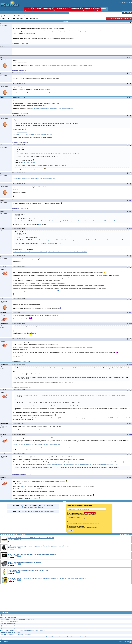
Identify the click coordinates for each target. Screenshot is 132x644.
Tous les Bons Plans (126, 534)
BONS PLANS (76, 9)
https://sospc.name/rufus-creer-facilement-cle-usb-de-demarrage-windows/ (32, 135)
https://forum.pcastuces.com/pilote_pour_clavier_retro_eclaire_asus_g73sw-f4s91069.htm (36, 444)
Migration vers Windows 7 (9, 624)
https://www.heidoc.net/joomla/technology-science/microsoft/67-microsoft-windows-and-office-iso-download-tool (63, 65)
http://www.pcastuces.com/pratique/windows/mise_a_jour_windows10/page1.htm (52, 108)
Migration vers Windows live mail (11, 622)
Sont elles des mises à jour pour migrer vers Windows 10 (17, 628)
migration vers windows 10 (9, 615)
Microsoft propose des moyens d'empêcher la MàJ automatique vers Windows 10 (24, 630)
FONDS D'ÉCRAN (88, 9)
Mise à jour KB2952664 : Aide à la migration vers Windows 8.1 (19, 619)
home (40, 224)
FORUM (105, 9)
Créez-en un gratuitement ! (44, 511)
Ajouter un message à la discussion (119, 18)
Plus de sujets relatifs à (66, 637)
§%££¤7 (24, 486)
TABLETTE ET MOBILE (62, 9)
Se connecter (128, 2)
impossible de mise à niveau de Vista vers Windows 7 (16, 626)
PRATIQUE (37, 9)
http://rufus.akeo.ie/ (22, 132)
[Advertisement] (66, 599)
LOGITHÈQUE (48, 9)
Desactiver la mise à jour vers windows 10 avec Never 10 (17, 635)
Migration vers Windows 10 (9, 617)
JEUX (98, 9)
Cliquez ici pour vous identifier (33, 507)
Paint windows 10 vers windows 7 (11, 632)
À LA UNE (28, 9)
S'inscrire (120, 2)
